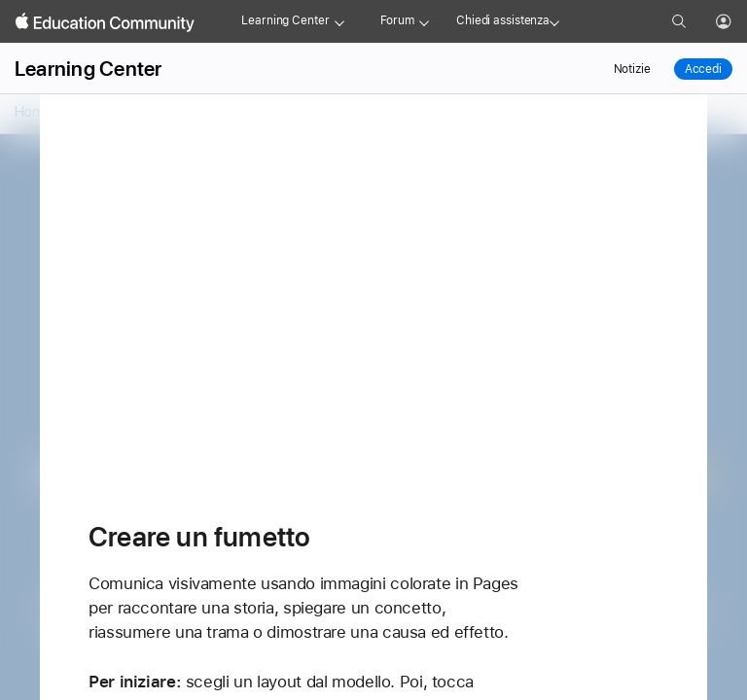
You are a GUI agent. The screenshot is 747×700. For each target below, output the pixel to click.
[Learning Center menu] (339, 21)
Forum (397, 20)
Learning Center (285, 20)
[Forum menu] (424, 21)
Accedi (703, 69)
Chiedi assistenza (503, 20)
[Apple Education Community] (105, 22)
